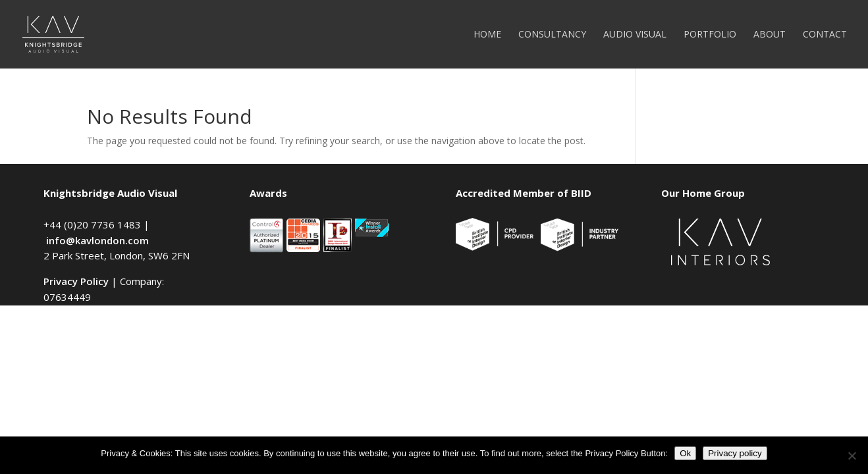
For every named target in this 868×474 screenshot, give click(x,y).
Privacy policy (735, 453)
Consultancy (552, 35)
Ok (685, 453)
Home (487, 35)
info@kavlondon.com (97, 240)
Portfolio (710, 35)
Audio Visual (635, 35)
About (770, 35)
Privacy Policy (76, 281)
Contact (825, 35)
